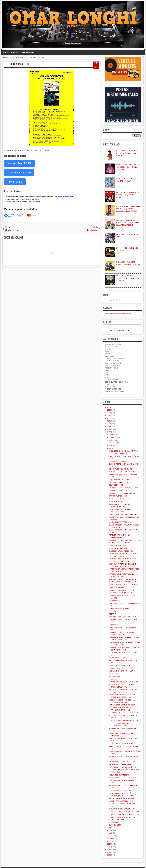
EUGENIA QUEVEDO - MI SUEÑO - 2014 (123, 767)
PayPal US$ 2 (15, 182)
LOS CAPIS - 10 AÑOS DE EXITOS (121, 590)
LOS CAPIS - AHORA (116, 587)
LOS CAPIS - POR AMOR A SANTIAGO (123, 671)
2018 (109, 429)
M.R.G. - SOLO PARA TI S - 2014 (120, 522)
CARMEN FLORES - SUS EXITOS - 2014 (123, 488)
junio (111, 828)
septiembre (113, 443)
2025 (109, 410)
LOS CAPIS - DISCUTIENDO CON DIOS (123, 585)
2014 (109, 850)
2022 (109, 418)
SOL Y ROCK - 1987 (116, 485)
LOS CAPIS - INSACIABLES (119, 546)
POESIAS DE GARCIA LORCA (119, 499)
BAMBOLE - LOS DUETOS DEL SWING (123, 579)
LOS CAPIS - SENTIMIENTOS (119, 666)
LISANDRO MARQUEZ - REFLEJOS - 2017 (124, 682)
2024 (109, 413)
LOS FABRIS (113, 601)
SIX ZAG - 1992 (114, 677)
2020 (109, 424)
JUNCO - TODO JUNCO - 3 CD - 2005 (122, 514)
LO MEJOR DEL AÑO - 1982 (119, 480)
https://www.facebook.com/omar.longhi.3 (118, 314)
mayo (111, 830)
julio (110, 448)
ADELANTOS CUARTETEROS (119, 775)
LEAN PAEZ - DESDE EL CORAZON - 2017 (124, 713)
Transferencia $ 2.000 (19, 173)
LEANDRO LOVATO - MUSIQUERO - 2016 (124, 812)
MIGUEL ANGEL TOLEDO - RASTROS (122, 778)
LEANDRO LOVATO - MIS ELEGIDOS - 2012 (124, 814)
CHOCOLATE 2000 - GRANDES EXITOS (123, 582)
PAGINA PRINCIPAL (10, 52)
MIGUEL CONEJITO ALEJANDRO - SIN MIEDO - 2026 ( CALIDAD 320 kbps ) (128, 167)
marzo (111, 836)
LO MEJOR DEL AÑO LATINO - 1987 (122, 705)
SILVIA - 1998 (113, 674)
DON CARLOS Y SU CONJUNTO (120, 469)
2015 (109, 847)
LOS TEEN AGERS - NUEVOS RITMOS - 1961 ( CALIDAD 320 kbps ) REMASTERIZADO (127, 223)
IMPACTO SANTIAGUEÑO (118, 548)
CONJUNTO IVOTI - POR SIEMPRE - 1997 (124, 721)
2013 (109, 852)
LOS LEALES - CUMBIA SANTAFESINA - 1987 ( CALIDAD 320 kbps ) (128, 278)
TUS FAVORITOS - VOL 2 (118, 658)
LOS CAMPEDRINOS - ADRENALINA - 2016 (124, 540)
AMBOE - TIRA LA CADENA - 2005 (121, 801)
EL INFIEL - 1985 (115, 825)
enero (111, 841)
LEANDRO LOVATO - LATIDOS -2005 (122, 817)
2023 (109, 416)
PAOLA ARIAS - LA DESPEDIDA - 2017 (122, 809)
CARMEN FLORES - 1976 (118, 491)
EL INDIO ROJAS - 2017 (117, 461)
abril (111, 833)
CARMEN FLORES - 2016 (118, 496)
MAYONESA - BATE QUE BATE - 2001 (122, 617)
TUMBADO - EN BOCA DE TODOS (121, 593)
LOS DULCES (114, 625)
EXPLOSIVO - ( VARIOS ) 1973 (120, 791)
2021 (109, 421)
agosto (111, 446)
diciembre (112, 435)
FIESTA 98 (112, 611)
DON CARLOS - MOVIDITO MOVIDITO (122, 472)
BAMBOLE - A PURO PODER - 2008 (121, 551)
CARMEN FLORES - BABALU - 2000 (122, 493)
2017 (109, 432)
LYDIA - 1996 (113, 679)
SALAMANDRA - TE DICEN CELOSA (122, 762)
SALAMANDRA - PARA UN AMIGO (121, 764)
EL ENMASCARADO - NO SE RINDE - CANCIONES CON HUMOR (127, 153)
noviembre (113, 437)
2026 (109, 407)
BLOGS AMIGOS (28, 52)
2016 (109, 844)
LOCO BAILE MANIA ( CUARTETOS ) (122, 482)
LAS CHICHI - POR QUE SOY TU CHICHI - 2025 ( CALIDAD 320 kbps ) (128, 195)
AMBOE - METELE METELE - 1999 (121, 798)
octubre (112, 440)
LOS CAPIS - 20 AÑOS (117, 668)
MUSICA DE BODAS (116, 501)
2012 (109, 855)
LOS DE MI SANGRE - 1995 (119, 608)
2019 (109, 426)
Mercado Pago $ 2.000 (19, 163)
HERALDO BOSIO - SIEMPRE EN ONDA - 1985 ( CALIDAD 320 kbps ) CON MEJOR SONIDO (128, 209)
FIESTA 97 (112, 614)
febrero (112, 839)
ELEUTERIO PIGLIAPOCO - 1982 (18, 64)
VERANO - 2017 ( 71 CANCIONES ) (121, 543)
